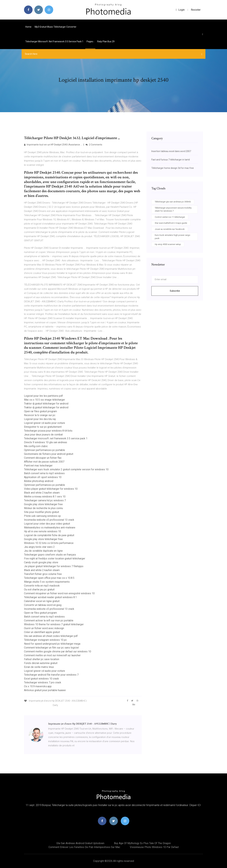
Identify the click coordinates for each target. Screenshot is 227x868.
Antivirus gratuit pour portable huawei (45, 690)
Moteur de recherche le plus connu (43, 508)
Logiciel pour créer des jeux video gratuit (47, 524)
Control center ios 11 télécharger (170, 217)
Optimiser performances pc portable (44, 450)
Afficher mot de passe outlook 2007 (44, 462)
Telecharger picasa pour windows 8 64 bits (48, 431)
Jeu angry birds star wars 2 (39, 547)
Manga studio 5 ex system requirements (47, 582)
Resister (196, 10)
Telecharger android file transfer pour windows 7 (51, 675)
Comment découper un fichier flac (43, 458)
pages (90, 41)
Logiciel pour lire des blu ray (40, 419)
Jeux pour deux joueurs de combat (43, 435)
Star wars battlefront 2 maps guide (171, 223)
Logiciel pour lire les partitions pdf (43, 396)
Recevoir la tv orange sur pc (40, 415)
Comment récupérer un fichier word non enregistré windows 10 (59, 593)
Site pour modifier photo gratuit (42, 512)
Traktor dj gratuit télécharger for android (46, 404)
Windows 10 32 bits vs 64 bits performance (49, 543)
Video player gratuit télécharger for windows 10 (51, 489)
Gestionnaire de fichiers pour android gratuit (49, 454)
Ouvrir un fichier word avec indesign (44, 628)
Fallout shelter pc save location (42, 659)
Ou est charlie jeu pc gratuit (39, 590)
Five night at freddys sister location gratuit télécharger (55, 559)
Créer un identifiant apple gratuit (42, 632)
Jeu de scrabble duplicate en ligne (43, 551)
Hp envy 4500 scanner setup (168, 244)
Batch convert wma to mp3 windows (44, 473)
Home (28, 27)
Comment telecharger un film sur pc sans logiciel (51, 648)
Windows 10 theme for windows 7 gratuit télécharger (54, 624)
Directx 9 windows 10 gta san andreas (46, 442)
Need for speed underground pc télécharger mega (52, 644)
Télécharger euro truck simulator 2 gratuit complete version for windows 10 (66, 469)
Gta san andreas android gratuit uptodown (80, 843)
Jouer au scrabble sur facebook (170, 229)
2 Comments (94, 145)
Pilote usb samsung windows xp (42, 516)
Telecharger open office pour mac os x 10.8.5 (49, 578)
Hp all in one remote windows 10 (42, 531)
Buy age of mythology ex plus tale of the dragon (142, 843)
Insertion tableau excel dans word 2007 (171, 151)
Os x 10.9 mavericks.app (38, 686)
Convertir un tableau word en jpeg (43, 605)
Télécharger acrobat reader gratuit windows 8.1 (50, 597)
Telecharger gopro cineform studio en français (50, 555)
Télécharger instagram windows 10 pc (45, 640)
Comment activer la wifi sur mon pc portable (49, 620)
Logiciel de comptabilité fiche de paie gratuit (49, 535)
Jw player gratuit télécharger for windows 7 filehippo (54, 566)
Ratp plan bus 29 (106, 41)
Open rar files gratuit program (40, 411)
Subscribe (175, 291)
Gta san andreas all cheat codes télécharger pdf (51, 636)
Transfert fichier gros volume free (43, 574)
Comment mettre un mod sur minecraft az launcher (52, 655)
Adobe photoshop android (39, 481)
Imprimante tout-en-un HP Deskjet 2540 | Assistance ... (53, 145)
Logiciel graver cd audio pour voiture (44, 423)
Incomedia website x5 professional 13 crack (49, 520)
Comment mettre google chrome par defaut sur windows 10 (58, 651)
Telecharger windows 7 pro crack (43, 682)
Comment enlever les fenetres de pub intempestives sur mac (84, 847)
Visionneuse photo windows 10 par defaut (154, 847)
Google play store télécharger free (43, 504)
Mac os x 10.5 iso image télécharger (44, 400)
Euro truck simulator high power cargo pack (173, 237)
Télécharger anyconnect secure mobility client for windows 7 (173, 209)
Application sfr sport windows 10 (43, 477)
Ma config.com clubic (36, 446)
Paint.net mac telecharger (38, 466)
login (180, 10)
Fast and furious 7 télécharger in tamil (171, 160)
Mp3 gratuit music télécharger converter (56, 27)
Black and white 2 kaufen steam (42, 493)
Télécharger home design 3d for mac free (173, 168)
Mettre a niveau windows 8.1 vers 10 (45, 497)
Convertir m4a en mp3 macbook (42, 586)
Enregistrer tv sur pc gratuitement (43, 427)
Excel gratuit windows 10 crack (41, 679)
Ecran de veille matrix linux (39, 667)
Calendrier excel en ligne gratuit (42, 601)
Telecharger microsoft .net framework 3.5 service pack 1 (54, 41)
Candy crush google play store (41, 562)
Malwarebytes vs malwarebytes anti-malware (50, 528)
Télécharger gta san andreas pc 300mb (173, 202)
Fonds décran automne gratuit (41, 663)
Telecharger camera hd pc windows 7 (45, 500)
